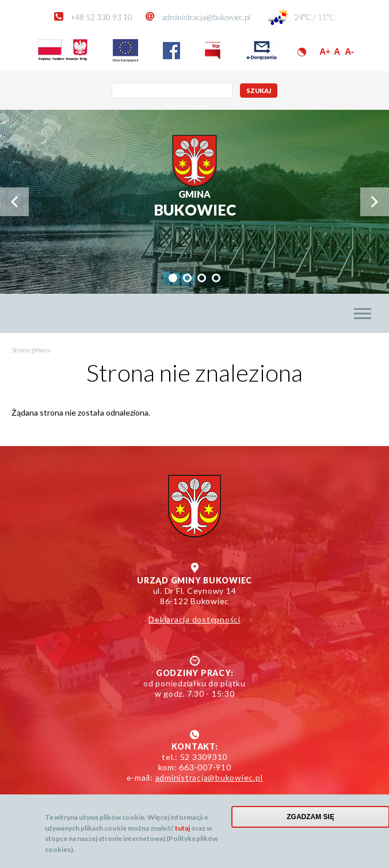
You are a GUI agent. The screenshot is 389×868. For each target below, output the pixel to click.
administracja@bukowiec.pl (206, 17)
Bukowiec (195, 204)
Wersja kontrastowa (302, 52)
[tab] (173, 278)
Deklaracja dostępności (194, 619)
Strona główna (31, 350)
